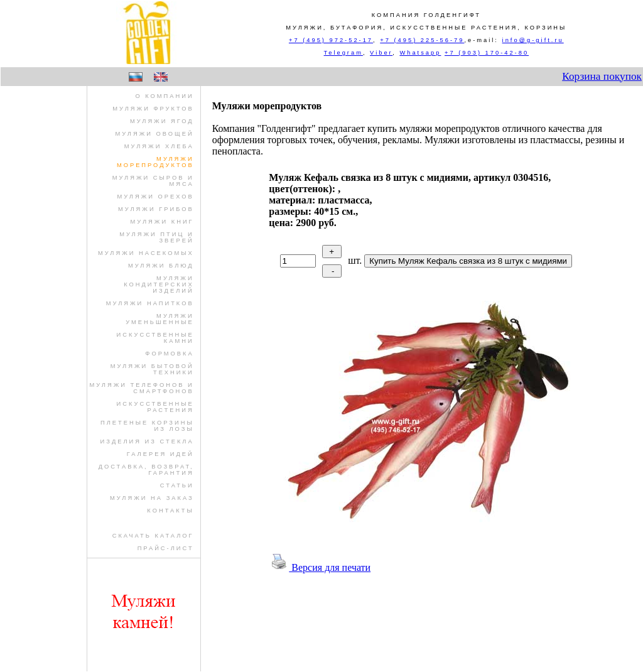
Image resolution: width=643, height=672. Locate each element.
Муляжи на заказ (152, 498)
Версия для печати (320, 567)
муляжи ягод (162, 121)
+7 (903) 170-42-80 (487, 53)
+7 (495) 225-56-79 (422, 40)
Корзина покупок (602, 76)
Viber (381, 53)
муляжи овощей (154, 134)
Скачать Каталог (153, 536)
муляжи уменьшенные (160, 319)
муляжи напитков (150, 303)
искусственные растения (155, 407)
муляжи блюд (161, 266)
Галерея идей (160, 454)
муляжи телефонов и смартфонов (141, 388)
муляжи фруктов (153, 109)
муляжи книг (162, 222)
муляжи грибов (156, 209)
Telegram (343, 53)
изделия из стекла (147, 442)
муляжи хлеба (159, 146)
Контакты (170, 511)
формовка (169, 354)
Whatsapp (420, 53)
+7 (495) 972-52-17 (331, 40)
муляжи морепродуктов (155, 162)
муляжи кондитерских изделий (159, 285)
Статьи (177, 485)
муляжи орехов (155, 197)
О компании (164, 96)
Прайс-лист (166, 548)
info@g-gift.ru (533, 40)
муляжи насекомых (146, 253)
